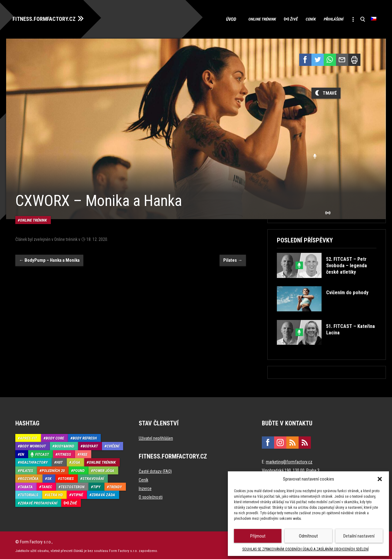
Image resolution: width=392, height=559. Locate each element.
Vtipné (77, 493)
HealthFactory (34, 460)
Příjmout (258, 536)
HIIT (60, 460)
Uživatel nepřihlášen (156, 436)
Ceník (296, 18)
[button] (380, 479)
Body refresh (85, 436)
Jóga (76, 460)
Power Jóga (104, 469)
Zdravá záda (103, 493)
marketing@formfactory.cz (289, 460)
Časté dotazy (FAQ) (155, 470)
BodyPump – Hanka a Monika (49, 249)
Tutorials (29, 493)
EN (22, 453)
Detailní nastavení (359, 536)
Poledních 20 (53, 469)
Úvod (204, 18)
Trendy (115, 485)
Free (83, 453)
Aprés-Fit (28, 436)
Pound (79, 469)
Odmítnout (308, 536)
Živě (274, 18)
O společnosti (151, 495)
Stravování (93, 477)
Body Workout (33, 444)
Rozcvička (29, 477)
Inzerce (145, 487)
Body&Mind (64, 444)
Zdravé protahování (39, 501)
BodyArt (90, 444)
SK (49, 477)
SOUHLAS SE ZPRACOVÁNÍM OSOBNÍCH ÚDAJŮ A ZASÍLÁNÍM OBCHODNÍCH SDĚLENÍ (305, 549)
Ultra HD (55, 493)
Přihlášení (325, 18)
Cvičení (113, 444)
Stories (67, 477)
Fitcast (42, 453)
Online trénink (236, 18)
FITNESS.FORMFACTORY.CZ (49, 18)
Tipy (97, 485)
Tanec (47, 485)
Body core (55, 436)
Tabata (26, 485)
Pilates (233, 249)
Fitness (64, 453)
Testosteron (73, 485)
